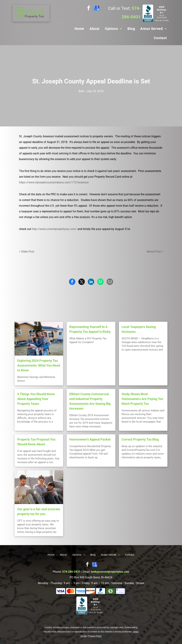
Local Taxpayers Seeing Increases (139, 329)
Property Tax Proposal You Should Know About (36, 442)
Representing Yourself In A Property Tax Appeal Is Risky (90, 329)
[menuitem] (79, 29)
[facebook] (89, 9)
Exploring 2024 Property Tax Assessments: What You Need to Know (39, 365)
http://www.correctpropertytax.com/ (54, 229)
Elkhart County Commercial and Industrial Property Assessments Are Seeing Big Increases (90, 401)
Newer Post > (155, 252)
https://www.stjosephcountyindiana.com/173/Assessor (54, 182)
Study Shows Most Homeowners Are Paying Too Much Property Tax (142, 399)
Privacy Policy (95, 636)
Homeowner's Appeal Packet (90, 439)
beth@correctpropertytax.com (110, 572)
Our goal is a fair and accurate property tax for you (39, 512)
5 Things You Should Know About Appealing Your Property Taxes (36, 399)
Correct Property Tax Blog (140, 439)
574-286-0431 (71, 572)
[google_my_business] (97, 9)
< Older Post (27, 252)
